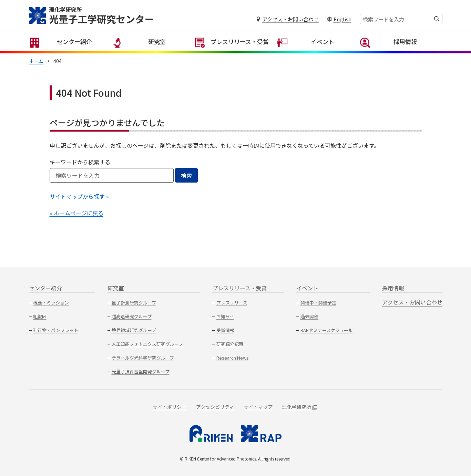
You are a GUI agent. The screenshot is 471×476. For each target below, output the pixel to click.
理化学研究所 (300, 407)
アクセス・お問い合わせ (290, 19)
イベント (318, 52)
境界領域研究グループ (134, 330)
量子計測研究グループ (134, 303)
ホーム (36, 68)
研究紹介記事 (230, 344)
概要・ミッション (51, 303)
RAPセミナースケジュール (327, 330)
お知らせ (225, 316)
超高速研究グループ (132, 316)
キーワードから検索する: (81, 169)
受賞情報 (225, 330)
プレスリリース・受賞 (236, 52)
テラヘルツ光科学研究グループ (143, 358)
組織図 (40, 316)
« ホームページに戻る (76, 220)
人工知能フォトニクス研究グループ (147, 344)
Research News (233, 358)
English (342, 19)
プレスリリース (232, 303)
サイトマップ (258, 407)
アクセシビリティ (215, 407)
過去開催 (309, 316)
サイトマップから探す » (79, 204)
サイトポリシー (170, 407)
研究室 (153, 52)
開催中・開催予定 (318, 303)
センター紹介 (70, 52)
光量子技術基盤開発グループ (141, 371)
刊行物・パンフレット (56, 330)
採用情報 (401, 52)
